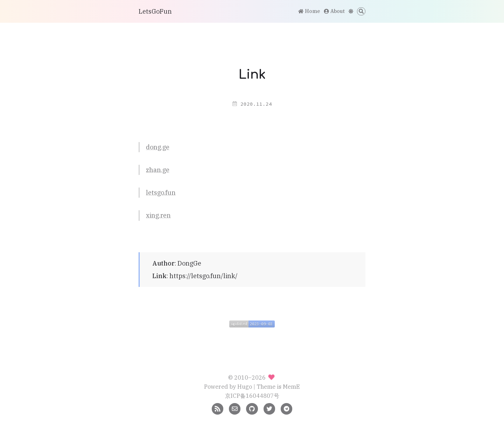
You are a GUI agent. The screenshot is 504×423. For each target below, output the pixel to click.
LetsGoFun (155, 11)
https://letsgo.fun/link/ (204, 276)
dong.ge (158, 147)
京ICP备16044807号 (252, 396)
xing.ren (158, 215)
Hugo (245, 386)
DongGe (189, 263)
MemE (291, 386)
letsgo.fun (161, 193)
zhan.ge (158, 170)
